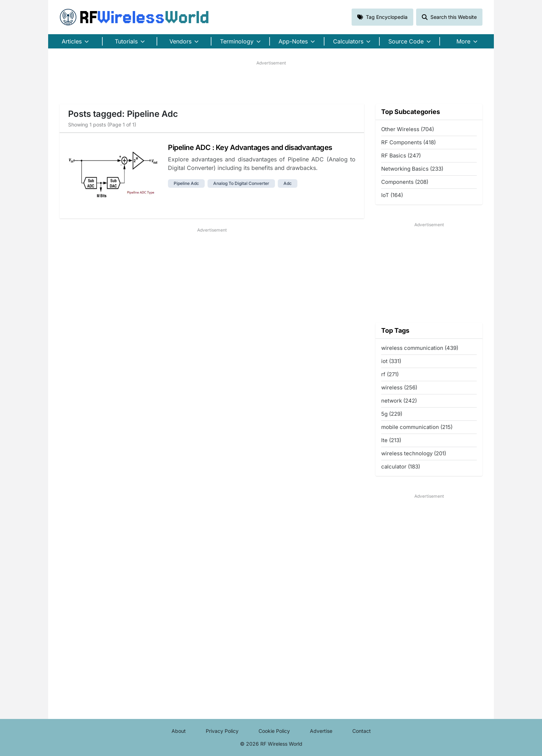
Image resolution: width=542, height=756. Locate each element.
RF (134, 17)
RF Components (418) (408, 142)
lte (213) (391, 440)
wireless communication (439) (420, 348)
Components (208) (405, 182)
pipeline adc (186, 183)
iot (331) (391, 361)
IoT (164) (392, 195)
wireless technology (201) (414, 453)
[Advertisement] (271, 82)
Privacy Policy (222, 731)
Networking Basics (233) (412, 169)
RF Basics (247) (401, 156)
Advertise (321, 731)
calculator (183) (401, 467)
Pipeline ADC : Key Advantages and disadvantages (250, 147)
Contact (362, 731)
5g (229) (392, 414)
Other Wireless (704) (408, 129)
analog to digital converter (241, 183)
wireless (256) (399, 387)
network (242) (399, 401)
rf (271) (390, 374)
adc (288, 183)
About (179, 731)
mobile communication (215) (417, 427)
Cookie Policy (274, 731)
